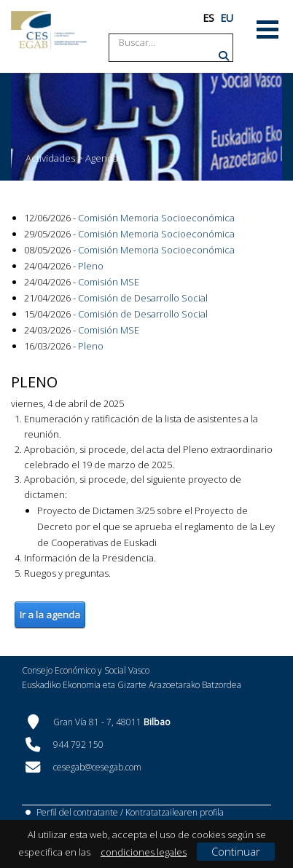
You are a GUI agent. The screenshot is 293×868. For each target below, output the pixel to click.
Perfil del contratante (77, 812)
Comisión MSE (109, 282)
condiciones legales (144, 852)
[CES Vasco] (49, 30)
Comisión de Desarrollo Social (143, 298)
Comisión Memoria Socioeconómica (156, 218)
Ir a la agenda (50, 615)
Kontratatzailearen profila (175, 812)
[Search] (174, 43)
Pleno (91, 266)
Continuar (236, 851)
